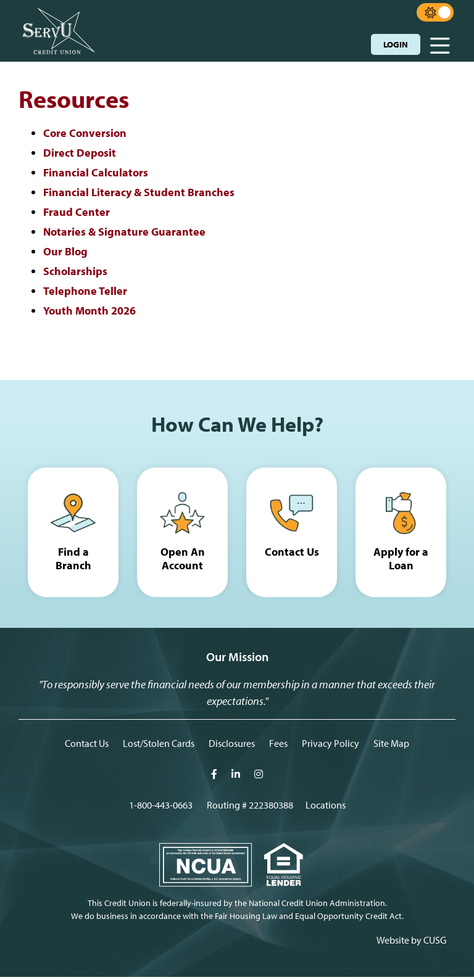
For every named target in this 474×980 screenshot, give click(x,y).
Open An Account (183, 560)
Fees (278, 746)
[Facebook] (215, 777)
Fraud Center (77, 211)
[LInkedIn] (237, 777)
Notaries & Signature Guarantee (124, 230)
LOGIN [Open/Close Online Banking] (396, 44)
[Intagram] (259, 777)
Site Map (391, 746)
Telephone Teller (85, 288)
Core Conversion (85, 133)
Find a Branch (73, 553)
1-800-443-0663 (161, 808)
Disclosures (232, 746)
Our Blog (65, 249)
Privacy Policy (331, 746)
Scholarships (75, 269)
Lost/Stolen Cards (159, 746)
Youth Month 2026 (89, 308)
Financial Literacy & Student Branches (139, 191)
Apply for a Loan (401, 560)
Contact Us (292, 553)
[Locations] (326, 808)
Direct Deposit (80, 153)
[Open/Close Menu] (440, 42)
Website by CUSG (411, 943)
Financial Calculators (96, 172)
